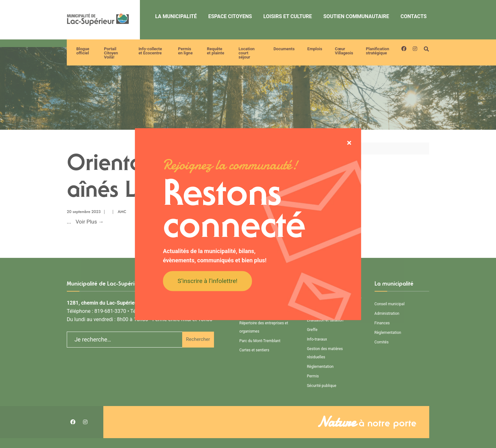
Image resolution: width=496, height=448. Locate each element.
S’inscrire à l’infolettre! (208, 281)
